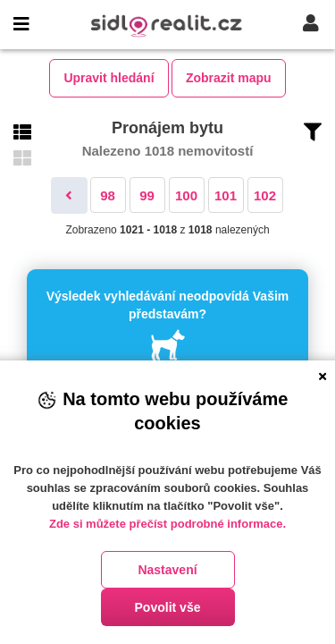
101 (226, 195)
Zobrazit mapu (229, 78)
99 (147, 195)
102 (265, 195)
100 (186, 195)
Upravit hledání (109, 78)
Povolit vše (168, 607)
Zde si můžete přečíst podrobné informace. (167, 524)
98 (108, 195)
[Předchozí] (69, 195)
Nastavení (167, 570)
